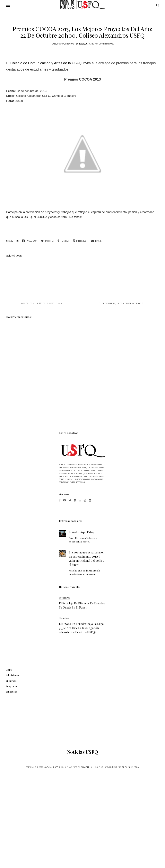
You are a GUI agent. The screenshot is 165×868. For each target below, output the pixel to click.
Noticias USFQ (83, 752)
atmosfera (64, 618)
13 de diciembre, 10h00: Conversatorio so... (122, 303)
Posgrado (11, 686)
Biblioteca (12, 692)
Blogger (85, 767)
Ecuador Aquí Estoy (81, 532)
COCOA (61, 44)
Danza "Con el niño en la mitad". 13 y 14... (43, 303)
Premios (70, 44)
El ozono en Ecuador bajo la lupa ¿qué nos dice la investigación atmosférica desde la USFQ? (81, 628)
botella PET (65, 598)
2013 (54, 44)
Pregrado (11, 681)
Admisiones (13, 675)
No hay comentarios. (103, 44)
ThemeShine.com (131, 767)
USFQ (9, 670)
